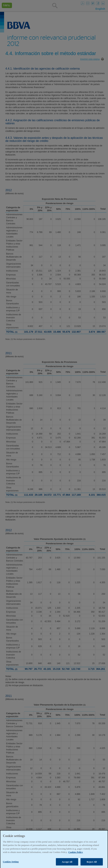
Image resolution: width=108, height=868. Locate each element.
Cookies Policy (76, 858)
